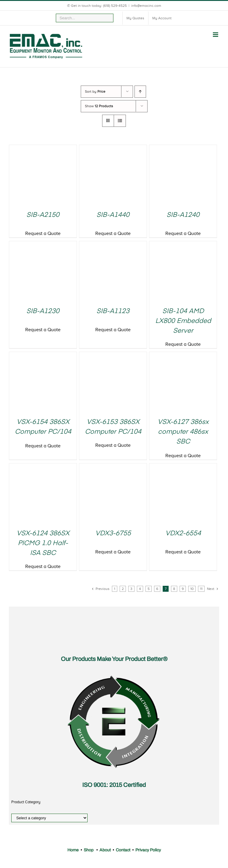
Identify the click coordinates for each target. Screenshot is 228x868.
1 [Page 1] (115, 589)
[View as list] (120, 121)
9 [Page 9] (183, 589)
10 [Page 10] (192, 589)
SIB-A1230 (43, 311)
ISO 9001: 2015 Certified (114, 785)
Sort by (95, 91)
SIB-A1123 (113, 311)
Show (99, 106)
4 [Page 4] (140, 589)
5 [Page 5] (149, 589)
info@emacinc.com (146, 6)
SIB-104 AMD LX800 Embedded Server (183, 321)
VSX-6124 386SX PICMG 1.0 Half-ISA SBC (43, 543)
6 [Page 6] (157, 589)
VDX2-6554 (183, 534)
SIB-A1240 (183, 215)
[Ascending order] (140, 92)
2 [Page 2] (123, 589)
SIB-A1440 (113, 215)
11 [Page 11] (201, 589)
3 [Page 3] (131, 589)
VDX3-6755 (113, 534)
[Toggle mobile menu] (216, 35)
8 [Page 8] (174, 589)
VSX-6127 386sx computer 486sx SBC (183, 432)
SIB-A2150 (43, 215)
